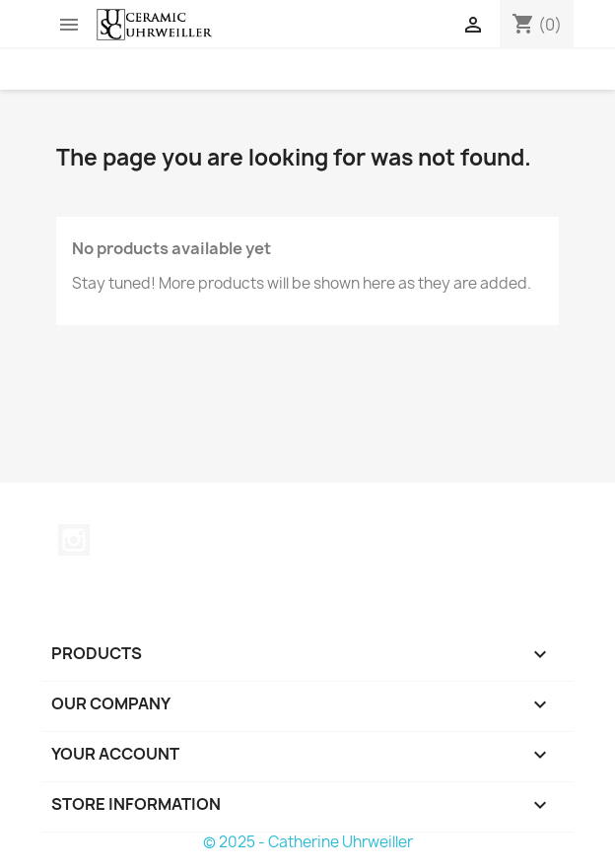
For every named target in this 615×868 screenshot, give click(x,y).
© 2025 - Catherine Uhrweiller (308, 842)
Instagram (74, 540)
